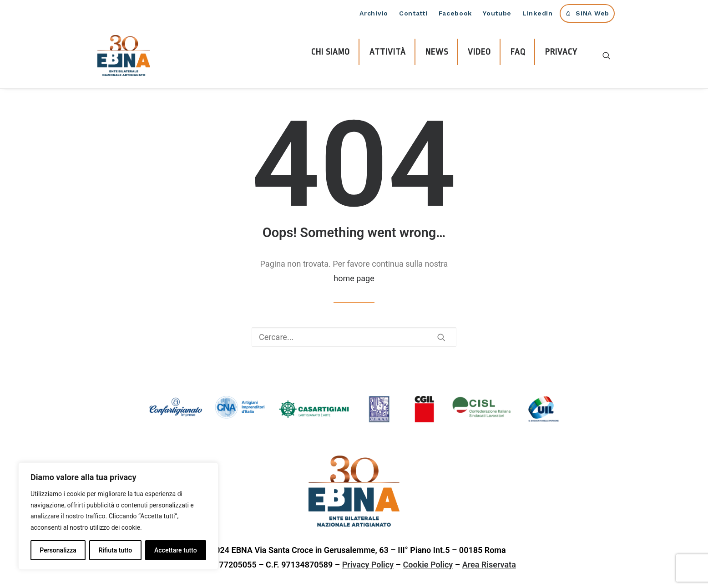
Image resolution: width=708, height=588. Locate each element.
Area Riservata (489, 565)
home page (354, 278)
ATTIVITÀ (388, 52)
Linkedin (538, 13)
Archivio (374, 13)
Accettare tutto (176, 550)
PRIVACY (561, 52)
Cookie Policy (428, 565)
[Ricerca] (607, 56)
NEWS (437, 52)
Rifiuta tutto (116, 550)
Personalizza (58, 550)
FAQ (518, 52)
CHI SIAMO (331, 52)
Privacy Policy (368, 565)
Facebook (455, 13)
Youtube (497, 13)
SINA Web (592, 13)
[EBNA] (124, 56)
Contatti (413, 13)
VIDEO (479, 52)
